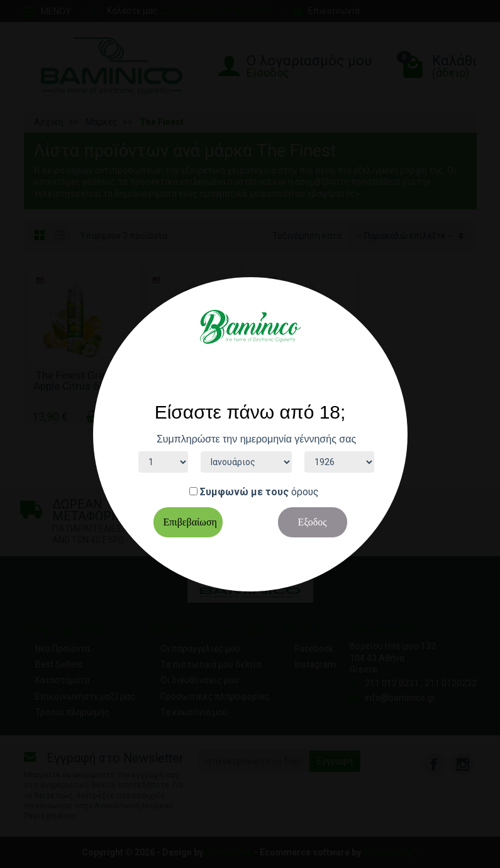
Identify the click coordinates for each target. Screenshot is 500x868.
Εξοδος (312, 522)
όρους (305, 492)
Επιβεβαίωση (190, 522)
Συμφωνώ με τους (244, 492)
